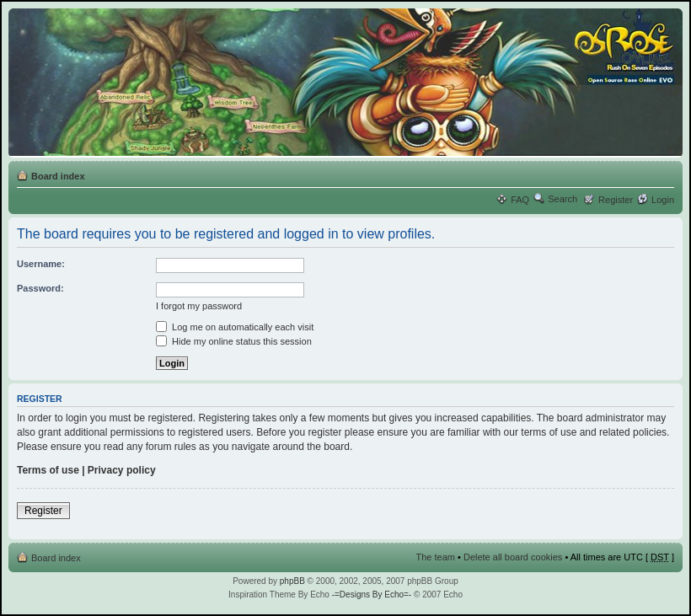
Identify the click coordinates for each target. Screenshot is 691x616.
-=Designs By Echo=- (372, 595)
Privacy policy (122, 470)
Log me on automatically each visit (235, 327)
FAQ (520, 200)
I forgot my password (199, 306)
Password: (40, 288)
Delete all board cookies (513, 557)
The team (436, 557)
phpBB (292, 581)
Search (562, 199)
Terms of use (48, 470)
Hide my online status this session (234, 341)
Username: (41, 264)
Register (616, 200)
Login (663, 200)
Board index (58, 176)
